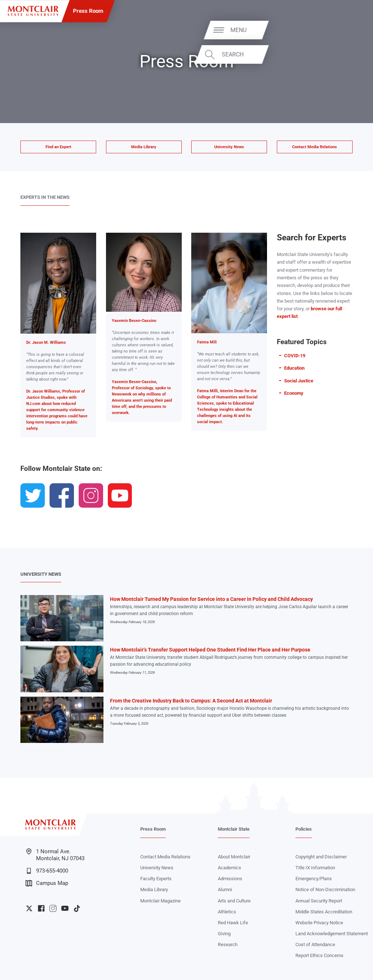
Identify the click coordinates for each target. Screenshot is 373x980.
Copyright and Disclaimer (321, 857)
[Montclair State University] (33, 11)
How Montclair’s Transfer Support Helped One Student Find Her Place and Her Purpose (210, 650)
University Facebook (41, 908)
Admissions (230, 879)
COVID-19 (295, 356)
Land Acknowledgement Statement (332, 934)
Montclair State (234, 829)
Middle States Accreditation (324, 912)
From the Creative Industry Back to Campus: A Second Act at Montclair (191, 701)
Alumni (225, 890)
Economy (294, 393)
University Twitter (29, 908)
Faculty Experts (156, 879)
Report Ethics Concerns (319, 955)
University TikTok (77, 908)
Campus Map (47, 883)
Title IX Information (315, 868)
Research (228, 944)
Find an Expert (58, 147)
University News (229, 147)
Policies (304, 829)
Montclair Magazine (160, 901)
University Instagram (53, 908)
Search (344, 54)
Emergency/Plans (314, 879)
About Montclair (234, 857)
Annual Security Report (319, 901)
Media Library (144, 147)
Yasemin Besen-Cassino (134, 321)
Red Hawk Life (233, 923)
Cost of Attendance (315, 944)
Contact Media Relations (315, 147)
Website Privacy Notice (319, 923)
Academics (229, 868)
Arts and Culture (234, 901)
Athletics (227, 912)
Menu (350, 30)
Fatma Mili (207, 342)
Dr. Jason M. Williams (46, 343)
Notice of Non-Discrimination (325, 890)
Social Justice (299, 381)
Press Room (88, 11)
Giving (224, 934)
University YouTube (65, 908)
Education (294, 368)
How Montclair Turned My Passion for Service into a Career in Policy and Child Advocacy (211, 599)
